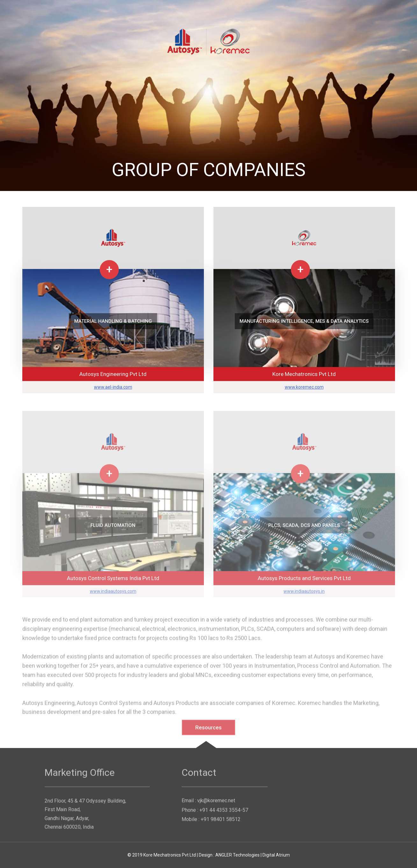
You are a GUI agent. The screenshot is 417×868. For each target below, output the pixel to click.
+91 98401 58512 (221, 822)
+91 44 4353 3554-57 (224, 813)
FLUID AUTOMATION (113, 528)
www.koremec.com (304, 387)
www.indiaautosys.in (304, 594)
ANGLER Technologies (237, 855)
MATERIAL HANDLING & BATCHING (113, 321)
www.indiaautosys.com (113, 594)
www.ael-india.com (113, 387)
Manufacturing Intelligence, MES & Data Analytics (304, 321)
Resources (208, 730)
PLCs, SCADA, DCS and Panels (304, 528)
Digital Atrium (276, 855)
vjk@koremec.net (216, 803)
